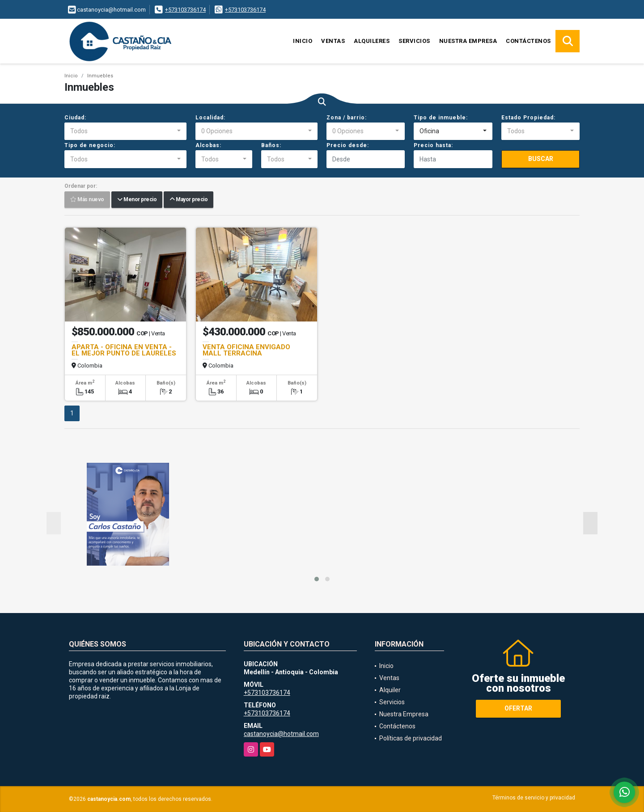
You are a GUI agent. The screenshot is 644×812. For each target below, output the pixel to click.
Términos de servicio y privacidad (534, 798)
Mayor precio (189, 200)
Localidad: (210, 118)
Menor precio (137, 200)
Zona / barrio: (347, 118)
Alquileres (372, 41)
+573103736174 (185, 10)
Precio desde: (348, 145)
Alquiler (390, 690)
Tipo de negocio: (90, 145)
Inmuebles (100, 76)
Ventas (333, 41)
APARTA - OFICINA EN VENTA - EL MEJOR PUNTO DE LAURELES (124, 350)
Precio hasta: (433, 145)
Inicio (303, 41)
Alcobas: (208, 145)
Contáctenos (528, 41)
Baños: (271, 145)
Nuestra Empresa (468, 41)
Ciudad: (75, 118)
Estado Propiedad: (528, 118)
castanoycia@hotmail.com (281, 734)
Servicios (414, 41)
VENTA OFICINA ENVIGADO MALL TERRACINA (246, 350)
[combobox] (125, 131)
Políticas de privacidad (411, 738)
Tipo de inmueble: (441, 118)
